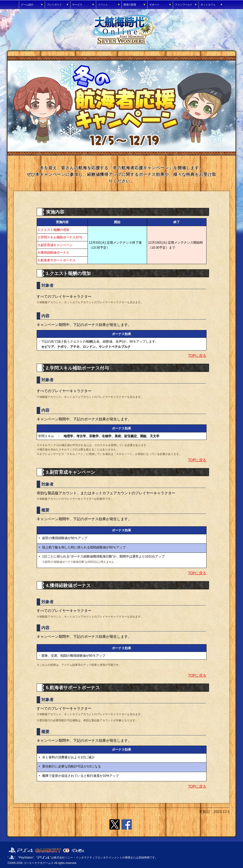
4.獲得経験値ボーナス (54, 252)
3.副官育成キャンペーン (55, 245)
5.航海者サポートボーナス (57, 260)
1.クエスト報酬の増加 (54, 230)
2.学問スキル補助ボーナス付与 (60, 237)
